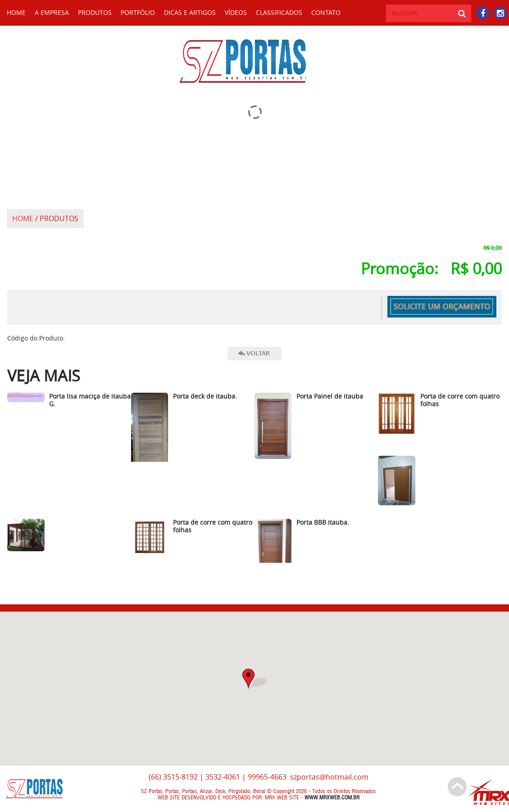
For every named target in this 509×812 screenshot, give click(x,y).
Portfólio (138, 12)
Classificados (279, 12)
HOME (16, 12)
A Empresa (52, 12)
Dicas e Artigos (190, 12)
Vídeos (236, 12)
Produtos (95, 12)
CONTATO (326, 12)
